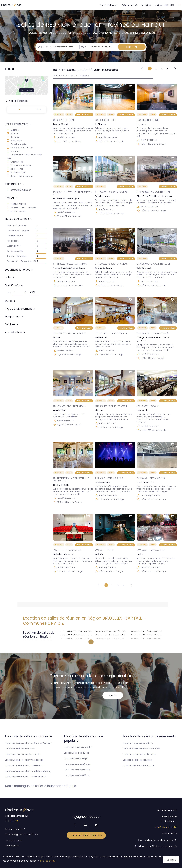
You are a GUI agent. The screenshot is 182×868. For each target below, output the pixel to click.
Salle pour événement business (59, 47)
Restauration (13, 184)
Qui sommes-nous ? (15, 829)
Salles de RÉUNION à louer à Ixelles (110, 635)
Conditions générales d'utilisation (21, 835)
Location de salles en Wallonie (20, 749)
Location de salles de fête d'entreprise (142, 749)
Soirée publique (16, 172)
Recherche (132, 47)
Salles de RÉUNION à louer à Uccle (146, 638)
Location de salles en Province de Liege (24, 760)
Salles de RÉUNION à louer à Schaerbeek (148, 635)
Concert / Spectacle (19, 165)
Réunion (13, 133)
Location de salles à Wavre (77, 770)
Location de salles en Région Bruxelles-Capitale (28, 743)
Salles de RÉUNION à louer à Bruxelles (76, 638)
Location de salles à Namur (77, 764)
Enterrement (15, 162)
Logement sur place (18, 270)
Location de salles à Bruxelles (78, 747)
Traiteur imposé (16, 204)
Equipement (13, 316)
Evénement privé (130, 5)
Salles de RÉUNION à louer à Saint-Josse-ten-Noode (148, 631)
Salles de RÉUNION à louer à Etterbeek (76, 642)
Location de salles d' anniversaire (139, 754)
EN (17, 821)
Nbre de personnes (17, 219)
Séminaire (14, 137)
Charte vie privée (13, 840)
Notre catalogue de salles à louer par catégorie (41, 786)
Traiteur (10, 198)
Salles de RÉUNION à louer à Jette (110, 638)
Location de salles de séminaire (138, 765)
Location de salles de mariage (138, 743)
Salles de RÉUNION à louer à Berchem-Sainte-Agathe (76, 635)
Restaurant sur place (19, 190)
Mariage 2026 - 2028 (165, 5)
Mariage (13, 130)
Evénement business (109, 5)
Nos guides (146, 5)
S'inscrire (113, 695)
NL (11, 821)
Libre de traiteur (16, 211)
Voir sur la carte (27, 90)
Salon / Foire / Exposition (21, 176)
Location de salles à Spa (76, 758)
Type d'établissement (19, 309)
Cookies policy (12, 846)
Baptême (13, 151)
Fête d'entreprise (17, 144)
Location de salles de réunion (137, 760)
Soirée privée (15, 169)
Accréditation (14, 332)
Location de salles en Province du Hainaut (26, 777)
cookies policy (48, 861)
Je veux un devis (84, 115)
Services (10, 324)
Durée (9, 301)
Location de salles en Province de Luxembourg (28, 771)
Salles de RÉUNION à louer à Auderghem (76, 631)
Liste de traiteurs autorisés (22, 207)
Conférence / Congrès (20, 148)
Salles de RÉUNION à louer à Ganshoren (112, 631)
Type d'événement (17, 124)
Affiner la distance (16, 101)
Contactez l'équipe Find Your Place (86, 835)
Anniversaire (15, 141)
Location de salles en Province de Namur (25, 765)
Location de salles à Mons (77, 775)
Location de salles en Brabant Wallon (23, 754)
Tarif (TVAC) (12, 285)
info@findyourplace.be (166, 827)
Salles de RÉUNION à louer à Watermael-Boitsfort (148, 642)
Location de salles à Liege (77, 753)
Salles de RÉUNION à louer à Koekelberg (112, 642)
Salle (8, 277)
